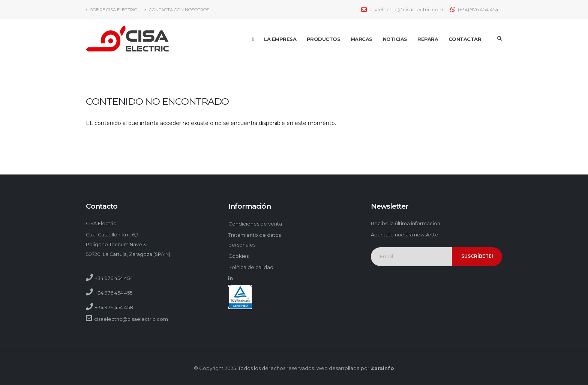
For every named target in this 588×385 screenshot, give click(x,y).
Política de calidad (251, 267)
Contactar (465, 39)
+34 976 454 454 (114, 278)
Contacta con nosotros (177, 10)
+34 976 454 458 (114, 307)
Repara (428, 39)
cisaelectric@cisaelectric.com (402, 10)
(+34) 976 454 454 (474, 9)
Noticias (395, 39)
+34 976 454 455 (114, 293)
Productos (324, 39)
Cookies (238, 256)
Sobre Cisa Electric (112, 10)
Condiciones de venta (255, 224)
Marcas (361, 39)
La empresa (280, 39)
